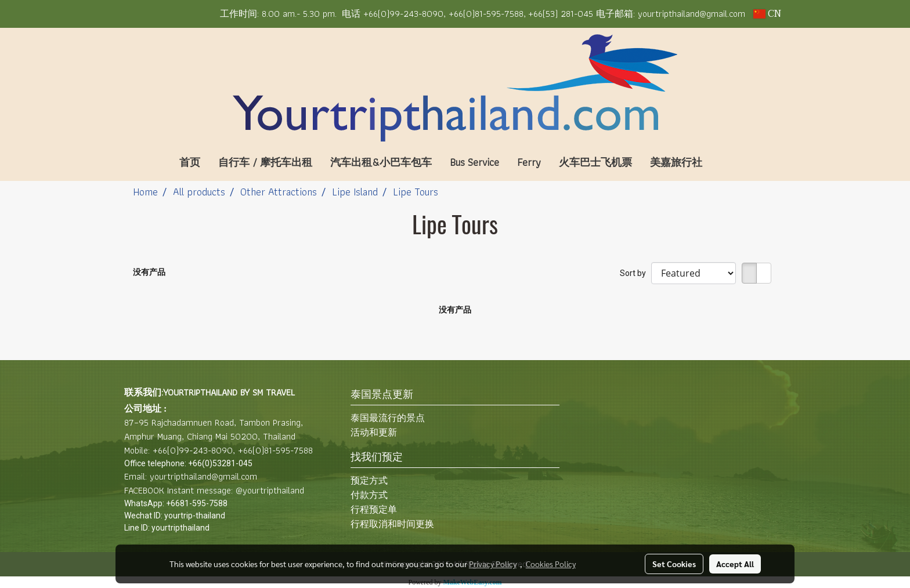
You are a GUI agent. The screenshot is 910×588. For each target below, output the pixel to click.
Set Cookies (674, 564)
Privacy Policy (493, 564)
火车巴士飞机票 (595, 162)
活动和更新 (374, 432)
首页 (190, 162)
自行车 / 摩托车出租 (265, 162)
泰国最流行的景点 (388, 418)
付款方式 (369, 495)
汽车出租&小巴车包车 (381, 162)
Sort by (635, 273)
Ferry (529, 162)
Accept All (735, 564)
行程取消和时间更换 (392, 524)
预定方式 (369, 480)
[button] (728, 162)
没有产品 (149, 272)
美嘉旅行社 (676, 162)
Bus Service (474, 162)
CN (767, 14)
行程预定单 (374, 509)
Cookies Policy (551, 564)
